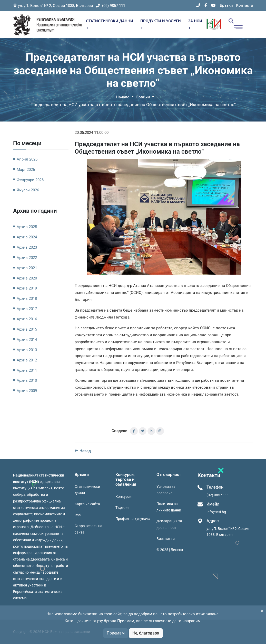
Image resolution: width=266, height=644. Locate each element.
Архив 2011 (27, 370)
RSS (78, 515)
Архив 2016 (27, 319)
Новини (143, 97)
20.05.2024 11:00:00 (92, 133)
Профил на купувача (133, 519)
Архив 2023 (27, 247)
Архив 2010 (27, 380)
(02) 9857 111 (111, 6)
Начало (123, 97)
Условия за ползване (166, 490)
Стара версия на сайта (88, 529)
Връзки (226, 5)
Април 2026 (27, 159)
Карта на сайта (87, 504)
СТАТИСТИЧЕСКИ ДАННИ (110, 24)
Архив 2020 (27, 278)
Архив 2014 (27, 340)
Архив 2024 (27, 237)
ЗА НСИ (195, 24)
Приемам (116, 633)
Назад (83, 451)
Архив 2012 (27, 360)
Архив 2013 (27, 350)
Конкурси (124, 497)
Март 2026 (26, 170)
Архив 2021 (27, 268)
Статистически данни (87, 490)
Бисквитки (166, 539)
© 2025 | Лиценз (170, 550)
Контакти (245, 5)
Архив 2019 (27, 288)
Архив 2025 (27, 227)
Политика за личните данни (169, 507)
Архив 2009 (27, 391)
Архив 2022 (27, 258)
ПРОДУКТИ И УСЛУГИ (161, 24)
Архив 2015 (27, 329)
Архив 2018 (27, 298)
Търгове (122, 508)
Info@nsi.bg (216, 512)
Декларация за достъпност (169, 524)
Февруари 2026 (30, 180)
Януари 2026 (28, 190)
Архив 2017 (27, 309)
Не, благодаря (146, 633)
